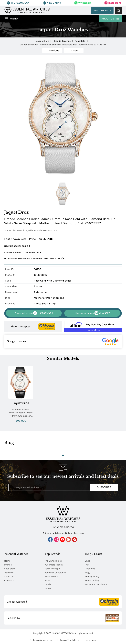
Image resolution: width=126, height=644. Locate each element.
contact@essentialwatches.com (63, 533)
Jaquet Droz (21, 403)
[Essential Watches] (27, 10)
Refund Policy (92, 580)
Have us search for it (17, 246)
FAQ (87, 565)
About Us (110, 18)
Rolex (47, 580)
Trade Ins (9, 573)
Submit (118, 10)
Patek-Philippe (52, 569)
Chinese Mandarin (41, 640)
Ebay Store (10, 569)
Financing (90, 569)
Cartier (48, 584)
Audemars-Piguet (54, 565)
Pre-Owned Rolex (53, 561)
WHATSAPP (92, 313)
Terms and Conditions (96, 584)
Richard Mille (51, 577)
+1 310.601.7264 (18, 3)
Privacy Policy (92, 577)
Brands (8, 565)
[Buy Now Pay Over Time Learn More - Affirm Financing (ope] (93, 326)
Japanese (91, 640)
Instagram (113, 3)
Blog (87, 573)
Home (7, 561)
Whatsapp (83, 3)
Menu (14, 19)
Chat (87, 561)
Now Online (52, 3)
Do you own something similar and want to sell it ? (34, 259)
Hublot (48, 588)
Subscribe (104, 487)
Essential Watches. (63, 633)
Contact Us (10, 580)
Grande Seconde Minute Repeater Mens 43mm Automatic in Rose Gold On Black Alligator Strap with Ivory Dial (21, 413)
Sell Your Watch (102, 10)
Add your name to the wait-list (23, 252)
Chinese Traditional (69, 640)
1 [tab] (63, 455)
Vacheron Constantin (55, 573)
